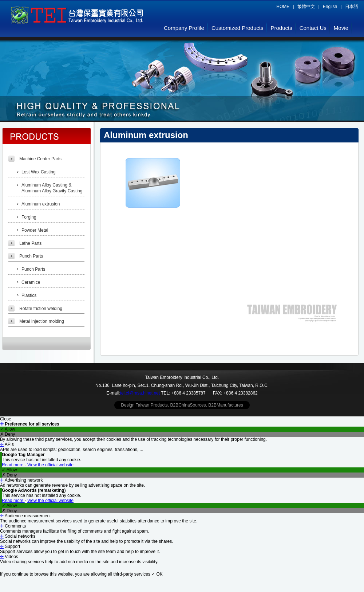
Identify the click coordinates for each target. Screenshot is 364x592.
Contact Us (313, 28)
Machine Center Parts (40, 159)
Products (281, 28)
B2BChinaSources (188, 405)
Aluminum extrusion (41, 204)
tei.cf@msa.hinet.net (140, 393)
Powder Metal (35, 230)
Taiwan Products (152, 405)
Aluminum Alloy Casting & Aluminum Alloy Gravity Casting (52, 188)
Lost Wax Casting (39, 172)
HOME (283, 7)
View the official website (50, 465)
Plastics (29, 295)
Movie (341, 28)
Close (6, 419)
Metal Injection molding (42, 321)
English (330, 7)
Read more (13, 465)
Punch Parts (31, 256)
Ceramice (31, 282)
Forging (29, 217)
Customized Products (238, 28)
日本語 (352, 7)
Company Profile (184, 28)
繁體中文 (306, 7)
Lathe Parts (30, 243)
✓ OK (157, 574)
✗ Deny (7, 434)
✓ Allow (7, 429)
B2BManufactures (225, 405)
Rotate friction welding (41, 309)
